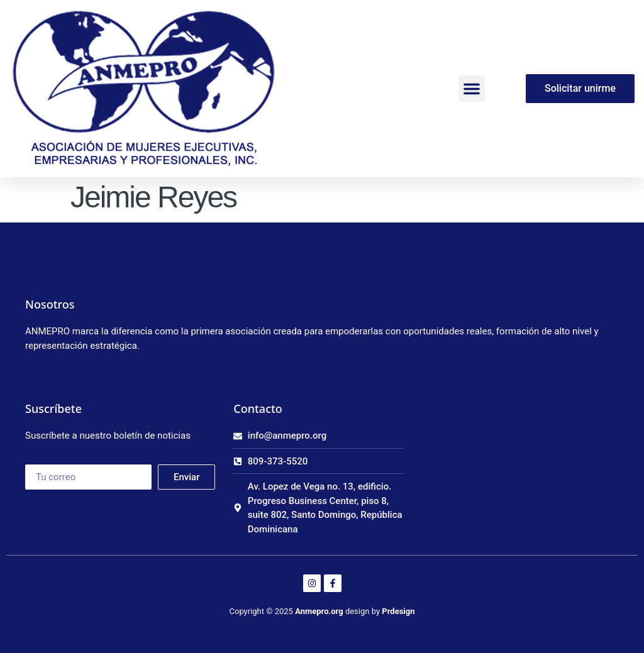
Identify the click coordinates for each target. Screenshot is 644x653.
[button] (472, 89)
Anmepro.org (319, 611)
